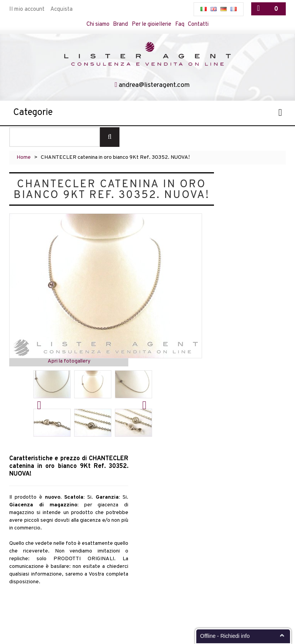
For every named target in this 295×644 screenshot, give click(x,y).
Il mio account (27, 9)
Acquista (61, 9)
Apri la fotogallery (69, 362)
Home (24, 158)
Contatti (200, 24)
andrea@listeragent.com (154, 86)
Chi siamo (97, 24)
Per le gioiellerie (152, 24)
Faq (181, 24)
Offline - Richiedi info (225, 636)
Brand (120, 24)
